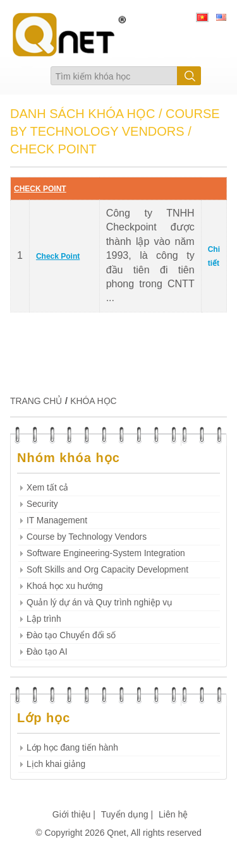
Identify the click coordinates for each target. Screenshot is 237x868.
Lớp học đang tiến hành (72, 748)
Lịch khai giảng (56, 764)
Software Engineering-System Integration (106, 553)
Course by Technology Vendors (87, 537)
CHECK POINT (40, 189)
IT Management (57, 520)
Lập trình (44, 619)
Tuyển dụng (125, 814)
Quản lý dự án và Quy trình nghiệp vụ (100, 603)
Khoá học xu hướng (65, 586)
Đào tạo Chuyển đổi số (71, 635)
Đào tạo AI (47, 652)
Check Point (58, 256)
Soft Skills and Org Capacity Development (107, 570)
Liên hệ (173, 814)
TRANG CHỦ (36, 401)
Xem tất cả (47, 488)
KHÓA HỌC (93, 401)
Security (42, 504)
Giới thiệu (72, 814)
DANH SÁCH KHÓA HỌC (82, 114)
